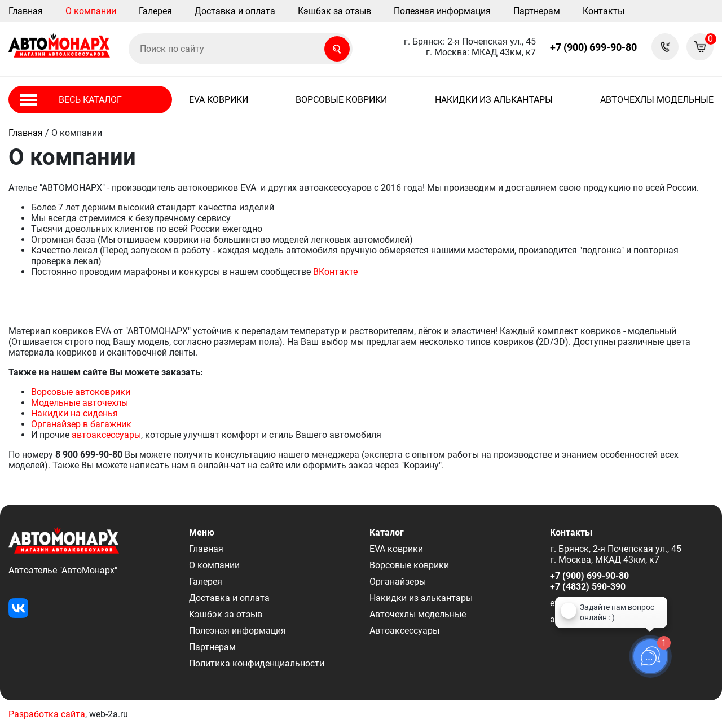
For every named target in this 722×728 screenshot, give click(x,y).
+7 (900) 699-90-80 (593, 47)
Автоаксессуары (404, 631)
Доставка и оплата (235, 11)
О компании (91, 11)
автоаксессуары (106, 435)
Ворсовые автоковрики (81, 392)
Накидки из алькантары (494, 100)
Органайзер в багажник (81, 424)
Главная (26, 11)
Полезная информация (442, 11)
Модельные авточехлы (80, 403)
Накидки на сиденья (74, 413)
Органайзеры (398, 582)
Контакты (604, 11)
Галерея (155, 11)
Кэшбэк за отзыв (334, 11)
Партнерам (537, 11)
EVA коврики (219, 100)
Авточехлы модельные (657, 100)
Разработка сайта (47, 714)
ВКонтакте (335, 272)
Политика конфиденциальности (257, 663)
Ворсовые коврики (341, 100)
